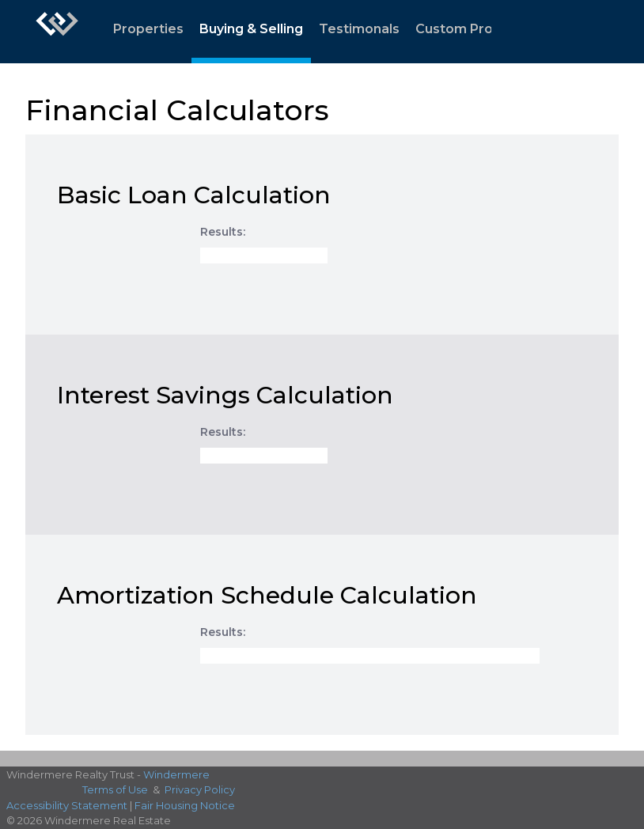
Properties (148, 29)
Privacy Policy (200, 789)
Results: (223, 232)
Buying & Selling (251, 29)
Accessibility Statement (67, 805)
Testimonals (359, 29)
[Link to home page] (57, 32)
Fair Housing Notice (185, 805)
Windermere (176, 774)
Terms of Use (115, 789)
